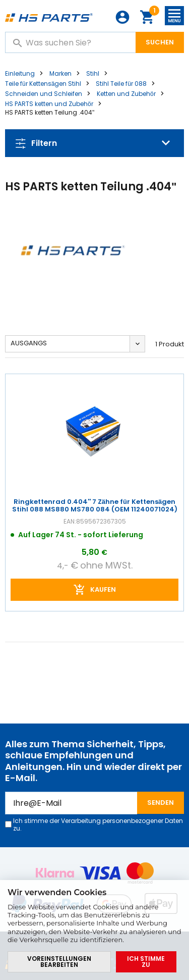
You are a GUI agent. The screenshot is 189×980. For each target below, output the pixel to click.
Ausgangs (29, 343)
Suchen (160, 42)
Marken (60, 73)
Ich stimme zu (146, 962)
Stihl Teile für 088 (121, 84)
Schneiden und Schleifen (44, 94)
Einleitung (20, 73)
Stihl (93, 73)
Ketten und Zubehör (126, 94)
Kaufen (103, 589)
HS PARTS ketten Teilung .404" (50, 112)
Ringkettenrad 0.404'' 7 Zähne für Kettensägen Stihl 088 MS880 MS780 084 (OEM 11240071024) (95, 506)
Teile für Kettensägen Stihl (43, 84)
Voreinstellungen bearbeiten (59, 962)
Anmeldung (122, 17)
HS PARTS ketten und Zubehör (49, 104)
